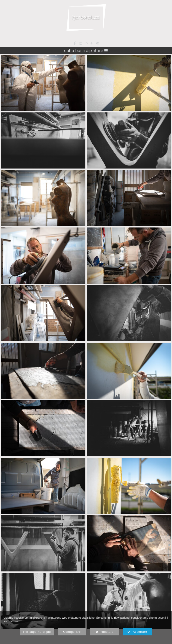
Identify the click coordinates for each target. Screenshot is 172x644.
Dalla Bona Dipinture (86, 51)
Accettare (137, 632)
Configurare (72, 632)
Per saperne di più (37, 632)
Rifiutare (105, 632)
